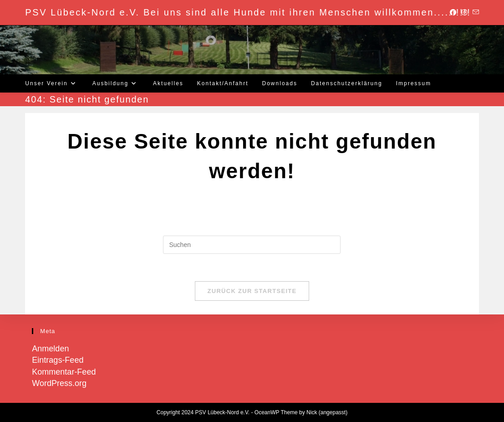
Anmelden (50, 349)
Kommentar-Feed (64, 372)
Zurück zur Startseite (252, 291)
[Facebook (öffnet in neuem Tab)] (453, 12)
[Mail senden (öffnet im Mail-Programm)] (474, 12)
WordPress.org (59, 383)
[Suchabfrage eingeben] (252, 245)
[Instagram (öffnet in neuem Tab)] (464, 12)
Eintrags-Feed (58, 360)
